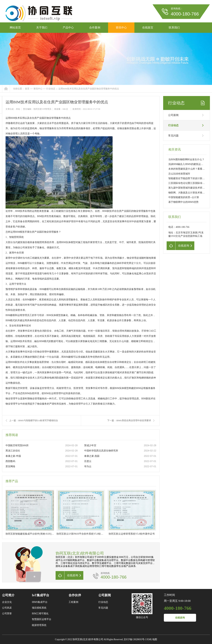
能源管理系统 (39, 625)
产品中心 (68, 28)
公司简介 (8, 595)
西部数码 (10, 461)
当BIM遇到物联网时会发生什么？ (186, 159)
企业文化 (7, 602)
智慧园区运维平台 (42, 619)
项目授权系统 (39, 608)
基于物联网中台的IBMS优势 (183, 202)
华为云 (88, 466)
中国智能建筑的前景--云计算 (184, 197)
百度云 (88, 461)
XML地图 (152, 639)
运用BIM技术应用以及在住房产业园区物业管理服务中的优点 (89, 89)
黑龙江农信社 (13, 451)
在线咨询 (180, 618)
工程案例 (73, 602)
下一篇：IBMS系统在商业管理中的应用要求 (129, 420)
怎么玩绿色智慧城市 (179, 174)
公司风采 (7, 608)
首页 (27, 89)
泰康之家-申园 (13, 456)
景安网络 (10, 466)
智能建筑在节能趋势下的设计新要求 (188, 178)
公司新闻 (173, 115)
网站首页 (15, 28)
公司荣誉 (7, 614)
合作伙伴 (75, 595)
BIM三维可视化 (40, 614)
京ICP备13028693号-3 (135, 639)
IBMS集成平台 (40, 602)
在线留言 (148, 28)
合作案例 (95, 28)
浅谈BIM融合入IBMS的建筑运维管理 (188, 164)
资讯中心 (121, 28)
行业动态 (51, 89)
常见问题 (173, 136)
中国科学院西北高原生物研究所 (101, 451)
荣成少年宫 (90, 445)
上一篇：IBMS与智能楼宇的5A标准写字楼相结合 (34, 420)
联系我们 (174, 28)
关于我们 (42, 28)
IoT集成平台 (41, 595)
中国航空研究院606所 (17, 445)
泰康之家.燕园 (92, 456)
